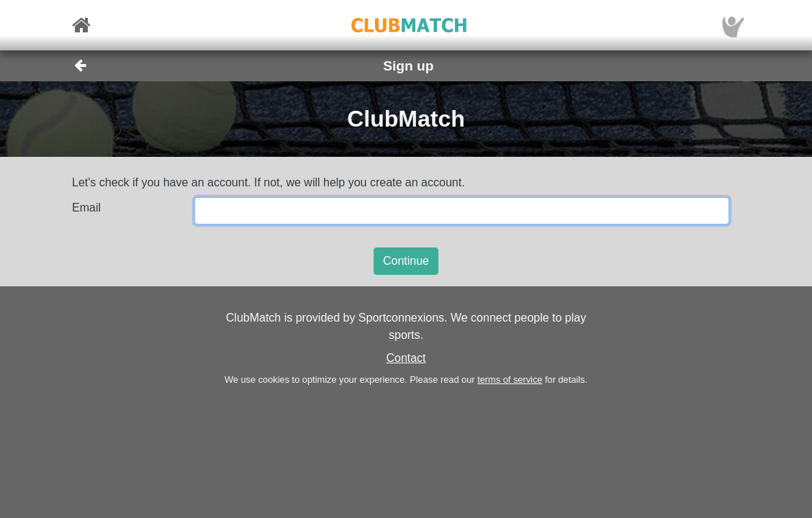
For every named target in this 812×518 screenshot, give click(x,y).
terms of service (510, 380)
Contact (406, 358)
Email (86, 208)
